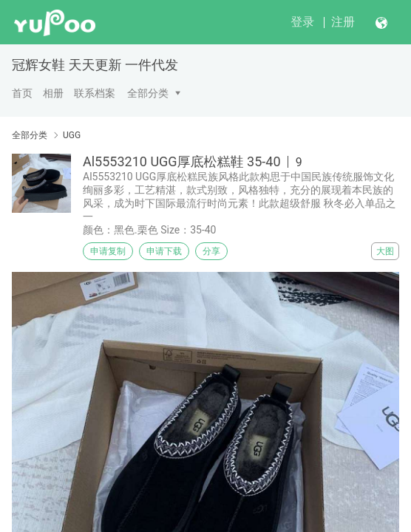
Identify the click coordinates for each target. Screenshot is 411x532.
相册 (53, 93)
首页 (22, 93)
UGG (72, 135)
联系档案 (95, 93)
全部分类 (148, 93)
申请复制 (108, 251)
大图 (385, 251)
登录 (302, 22)
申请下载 (164, 251)
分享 (211, 251)
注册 (343, 22)
